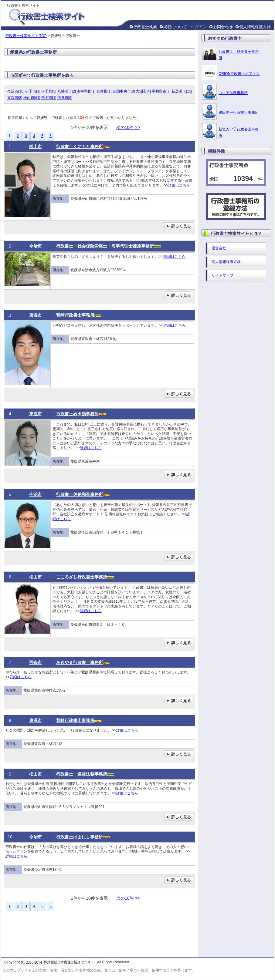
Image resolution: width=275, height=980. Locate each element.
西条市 (36, 662)
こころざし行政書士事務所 (82, 577)
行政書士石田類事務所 (77, 414)
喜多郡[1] (104, 91)
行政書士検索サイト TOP (26, 36)
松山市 (36, 146)
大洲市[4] (143, 91)
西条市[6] (65, 98)
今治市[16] (16, 91)
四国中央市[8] (124, 91)
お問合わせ (223, 27)
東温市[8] (15, 98)
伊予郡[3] (49, 91)
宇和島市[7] (161, 91)
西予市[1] (49, 98)
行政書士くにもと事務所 (80, 146)
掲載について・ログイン (185, 27)
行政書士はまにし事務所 (80, 837)
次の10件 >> (128, 127)
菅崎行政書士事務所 (75, 315)
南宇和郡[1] (86, 91)
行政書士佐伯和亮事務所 (80, 494)
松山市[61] (32, 98)
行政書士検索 (145, 27)
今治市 (36, 246)
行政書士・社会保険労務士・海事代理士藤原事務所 (105, 246)
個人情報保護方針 (255, 27)
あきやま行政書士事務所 (80, 662)
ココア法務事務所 (233, 93)
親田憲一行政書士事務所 (239, 113)
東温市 (36, 315)
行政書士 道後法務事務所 (82, 774)
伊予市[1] (33, 91)
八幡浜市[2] (67, 91)
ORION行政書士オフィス (239, 74)
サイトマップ (222, 275)
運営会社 (219, 248)
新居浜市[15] (182, 91)
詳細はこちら (179, 185)
